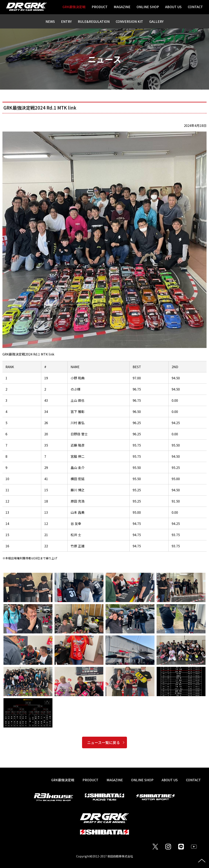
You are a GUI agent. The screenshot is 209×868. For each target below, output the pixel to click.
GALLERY (156, 21)
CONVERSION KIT (129, 21)
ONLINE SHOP (142, 780)
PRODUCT (89, 780)
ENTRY (66, 21)
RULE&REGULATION (94, 21)
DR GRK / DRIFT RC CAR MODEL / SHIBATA (27, 7)
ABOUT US (169, 780)
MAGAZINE (114, 780)
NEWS (50, 21)
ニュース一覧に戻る (104, 742)
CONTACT (193, 780)
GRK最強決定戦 (62, 780)
